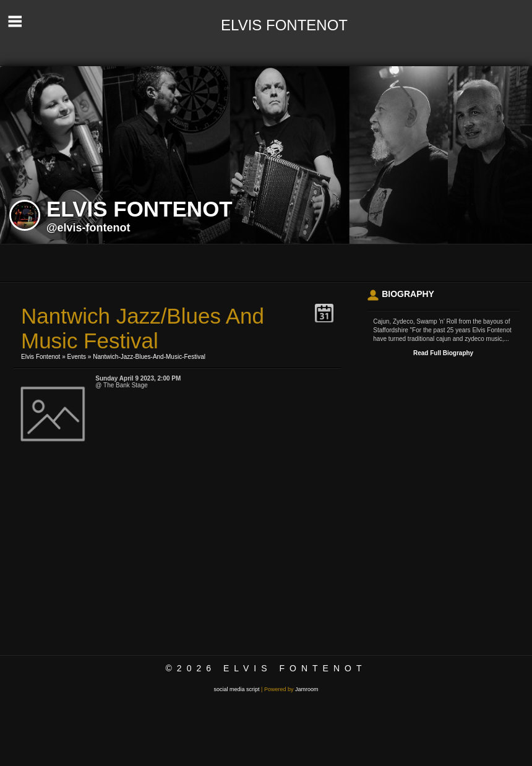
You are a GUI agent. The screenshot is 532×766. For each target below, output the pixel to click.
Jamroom (307, 689)
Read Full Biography (443, 353)
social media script (237, 689)
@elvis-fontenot (88, 228)
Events (77, 357)
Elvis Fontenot (41, 357)
